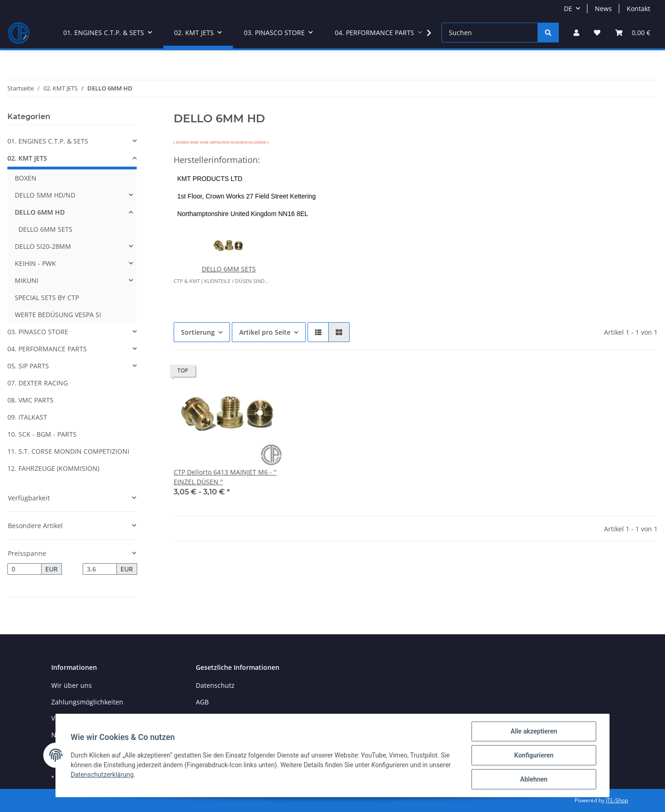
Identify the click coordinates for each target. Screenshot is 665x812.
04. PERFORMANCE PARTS (47, 349)
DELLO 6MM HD (40, 212)
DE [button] (568, 9)
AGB (202, 702)
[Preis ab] (24, 569)
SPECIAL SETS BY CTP (47, 298)
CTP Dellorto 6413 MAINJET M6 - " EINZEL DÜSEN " (225, 477)
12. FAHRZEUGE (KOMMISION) (53, 468)
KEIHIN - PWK (35, 263)
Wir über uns (72, 685)
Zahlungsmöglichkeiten (87, 702)
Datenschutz (215, 685)
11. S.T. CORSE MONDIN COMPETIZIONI (68, 451)
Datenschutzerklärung (102, 775)
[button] (576, 33)
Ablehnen (534, 779)
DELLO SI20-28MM (43, 246)
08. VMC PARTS (30, 400)
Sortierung (198, 332)
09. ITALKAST (27, 417)
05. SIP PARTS (28, 366)
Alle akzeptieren (534, 731)
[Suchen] (490, 33)
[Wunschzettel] (597, 33)
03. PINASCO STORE (38, 332)
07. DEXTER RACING (38, 383)
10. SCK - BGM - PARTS (42, 434)
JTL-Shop (617, 800)
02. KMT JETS (27, 158)
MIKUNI (27, 280)
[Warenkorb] (633, 33)
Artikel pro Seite (265, 332)
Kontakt (638, 9)
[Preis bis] (100, 569)
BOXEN (26, 178)
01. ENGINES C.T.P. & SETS (48, 141)
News (603, 9)
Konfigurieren (534, 755)
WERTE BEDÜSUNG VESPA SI (58, 315)
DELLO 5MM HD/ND (45, 195)
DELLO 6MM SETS (229, 269)
